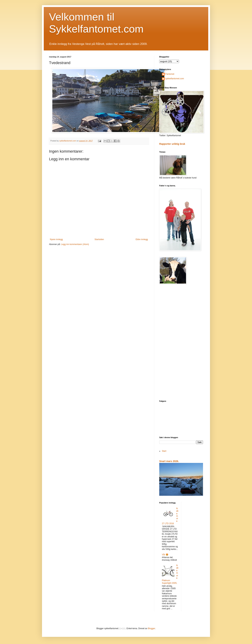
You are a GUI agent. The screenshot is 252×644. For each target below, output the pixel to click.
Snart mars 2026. (169, 461)
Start (164, 451)
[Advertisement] (181, 342)
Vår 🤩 (165, 555)
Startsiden (99, 239)
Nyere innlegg (56, 239)
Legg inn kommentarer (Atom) (75, 244)
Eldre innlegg (142, 239)
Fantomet (170, 74)
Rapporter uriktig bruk (172, 144)
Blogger (151, 628)
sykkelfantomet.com (175, 79)
